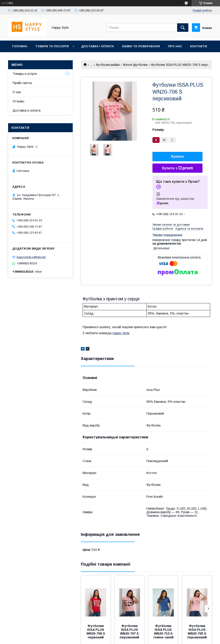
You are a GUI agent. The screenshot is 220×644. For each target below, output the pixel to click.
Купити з (177, 168)
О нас (17, 92)
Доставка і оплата (98, 46)
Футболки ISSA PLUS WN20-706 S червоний (96, 632)
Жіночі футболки (135, 65)
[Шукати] (183, 28)
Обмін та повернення (141, 46)
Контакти (199, 46)
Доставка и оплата (26, 110)
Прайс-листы (22, 83)
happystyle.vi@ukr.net (31, 257)
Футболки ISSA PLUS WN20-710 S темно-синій (163, 632)
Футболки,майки (108, 65)
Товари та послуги (52, 46)
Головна (20, 46)
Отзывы (18, 101)
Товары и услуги (25, 74)
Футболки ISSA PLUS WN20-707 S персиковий (130, 632)
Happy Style (121, 333)
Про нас (175, 46)
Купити (178, 156)
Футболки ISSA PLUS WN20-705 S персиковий (197, 632)
